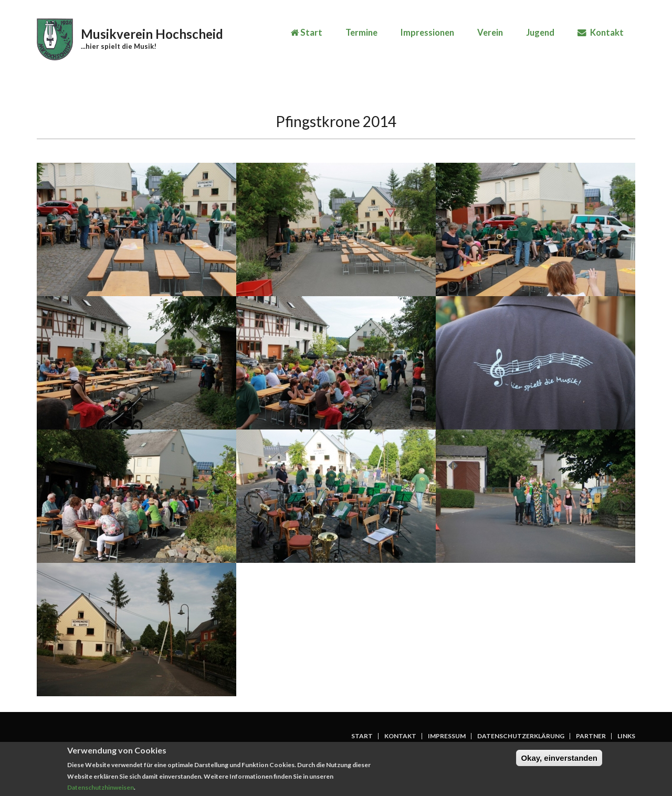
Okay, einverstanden (559, 761)
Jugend (540, 33)
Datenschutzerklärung (521, 736)
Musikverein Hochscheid (152, 34)
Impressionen (427, 33)
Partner (591, 736)
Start (307, 33)
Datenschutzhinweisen (101, 790)
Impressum (447, 736)
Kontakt (601, 33)
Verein (490, 33)
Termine (361, 33)
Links (626, 736)
